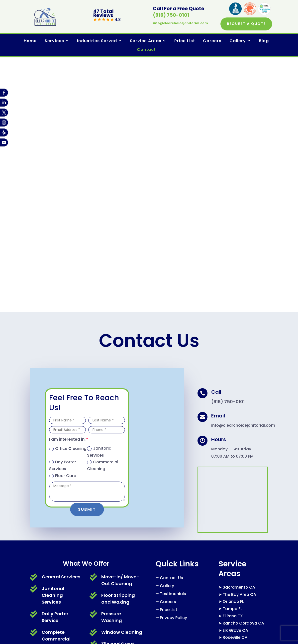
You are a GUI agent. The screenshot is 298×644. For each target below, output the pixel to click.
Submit (87, 255)
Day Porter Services (63, 211)
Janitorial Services (100, 198)
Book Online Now (212, 600)
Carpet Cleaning (61, 410)
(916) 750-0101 (171, 15)
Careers (212, 42)
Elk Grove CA (235, 376)
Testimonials (173, 340)
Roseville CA (235, 383)
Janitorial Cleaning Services (53, 341)
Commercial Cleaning (103, 211)
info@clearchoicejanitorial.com (180, 23)
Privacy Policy (173, 364)
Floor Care (63, 222)
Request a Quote (245, 24)
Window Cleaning (122, 378)
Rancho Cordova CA (243, 369)
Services (54, 42)
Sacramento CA (239, 333)
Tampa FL (232, 355)
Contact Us (171, 324)
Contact (146, 50)
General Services (61, 322)
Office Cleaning (68, 194)
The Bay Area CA (239, 340)
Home (30, 42)
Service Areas (146, 42)
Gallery (238, 42)
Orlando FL (233, 347)
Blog (264, 42)
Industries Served (97, 42)
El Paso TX (233, 362)
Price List (185, 42)
